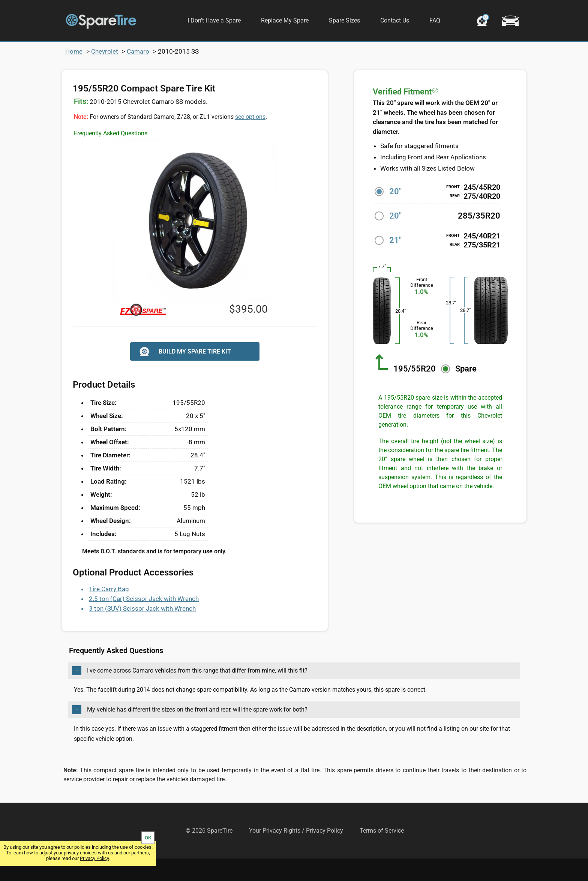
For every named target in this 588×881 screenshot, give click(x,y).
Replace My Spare (285, 20)
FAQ (435, 20)
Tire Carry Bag (109, 611)
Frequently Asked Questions (111, 156)
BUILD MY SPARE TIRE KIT (184, 374)
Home (74, 74)
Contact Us (395, 20)
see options (250, 139)
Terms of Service (382, 853)
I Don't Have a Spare (214, 20)
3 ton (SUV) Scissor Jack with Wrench (142, 631)
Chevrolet (105, 74)
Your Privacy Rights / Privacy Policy (296, 853)
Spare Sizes (344, 20)
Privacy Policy (94, 858)
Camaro (138, 74)
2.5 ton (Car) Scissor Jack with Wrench (144, 621)
